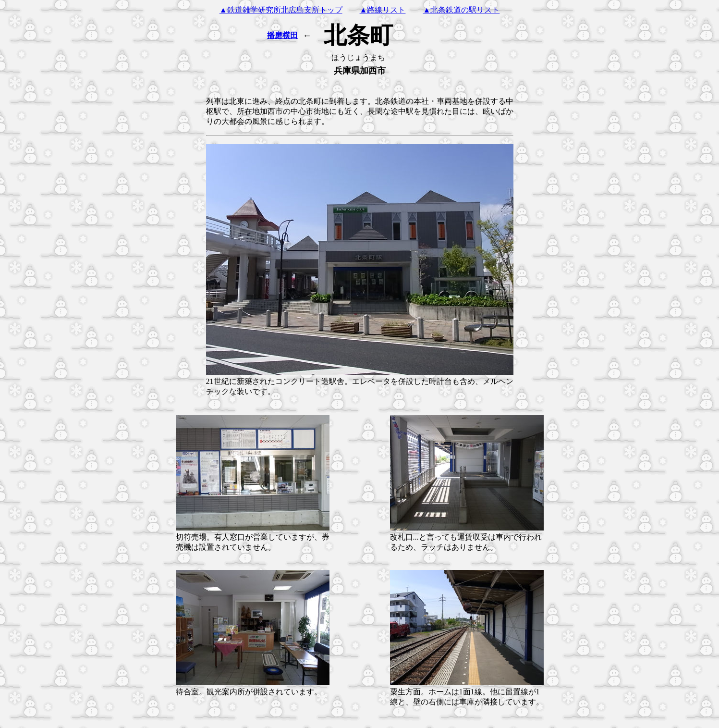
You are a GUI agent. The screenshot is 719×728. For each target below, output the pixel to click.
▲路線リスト (383, 10)
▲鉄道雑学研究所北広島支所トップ (281, 10)
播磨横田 (282, 35)
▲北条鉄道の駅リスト (461, 10)
